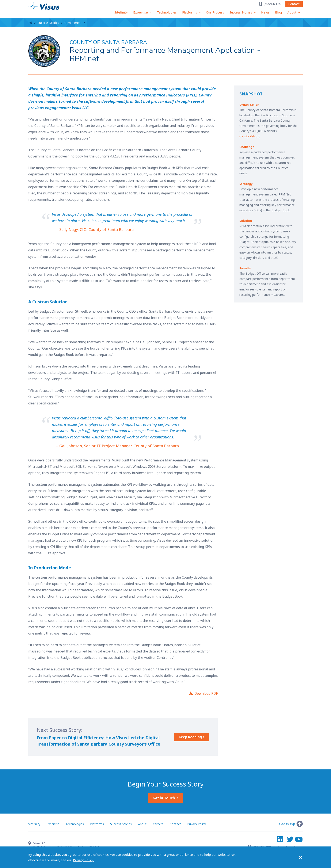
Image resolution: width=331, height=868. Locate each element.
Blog (278, 12)
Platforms (190, 12)
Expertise (141, 12)
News (265, 12)
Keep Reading (190, 737)
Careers (158, 824)
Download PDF (206, 693)
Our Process (215, 12)
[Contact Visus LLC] (31, 844)
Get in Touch (164, 798)
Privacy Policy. (83, 860)
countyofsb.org (250, 136)
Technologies (167, 12)
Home (31, 23)
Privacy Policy (197, 824)
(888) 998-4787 (273, 5)
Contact (294, 5)
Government (73, 23)
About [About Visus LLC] (142, 824)
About (292, 12)
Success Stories (241, 12)
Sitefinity (121, 12)
